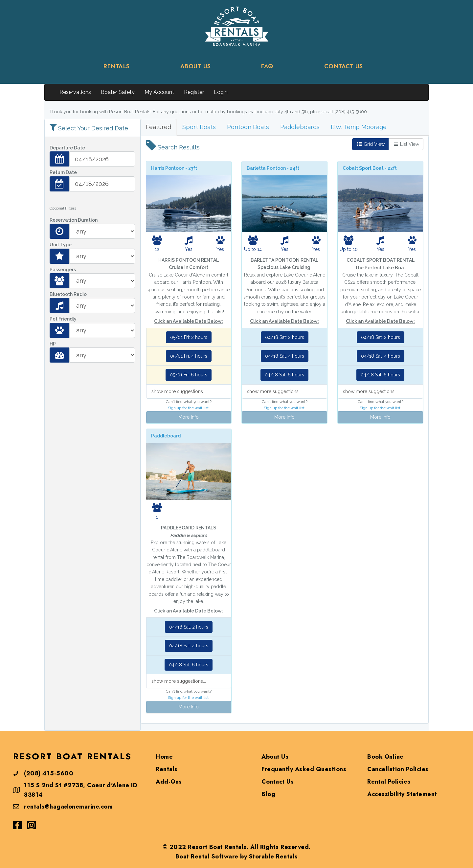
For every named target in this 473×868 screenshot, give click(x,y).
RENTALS (117, 66)
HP (53, 344)
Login (221, 92)
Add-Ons (169, 782)
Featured (158, 127)
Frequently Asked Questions (304, 769)
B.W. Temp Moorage (359, 127)
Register (194, 92)
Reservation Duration (74, 220)
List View (406, 144)
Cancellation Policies (398, 769)
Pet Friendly (63, 319)
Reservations (75, 92)
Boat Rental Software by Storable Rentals (237, 857)
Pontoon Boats (248, 127)
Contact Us (278, 782)
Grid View (371, 144)
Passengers (63, 270)
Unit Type (61, 245)
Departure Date (67, 148)
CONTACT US (344, 66)
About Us (275, 757)
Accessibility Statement (402, 794)
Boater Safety (118, 92)
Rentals (167, 769)
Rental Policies (389, 782)
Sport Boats (199, 127)
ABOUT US (196, 66)
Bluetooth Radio (68, 294)
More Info (189, 417)
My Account (159, 92)
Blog (268, 794)
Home (164, 757)
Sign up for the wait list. (189, 408)
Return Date (63, 172)
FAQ (267, 66)
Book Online (385, 757)
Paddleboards (300, 127)
